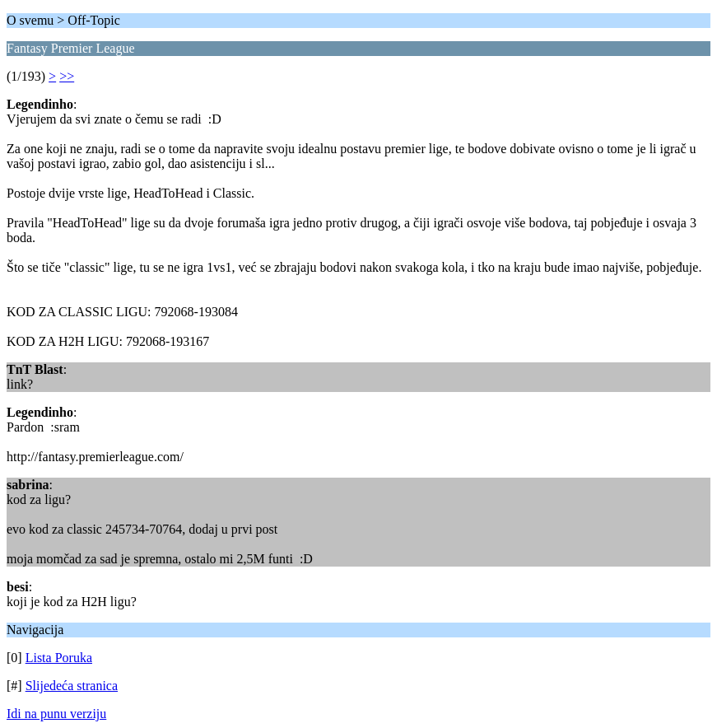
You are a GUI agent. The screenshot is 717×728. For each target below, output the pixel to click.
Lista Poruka (59, 658)
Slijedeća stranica (72, 686)
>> (67, 76)
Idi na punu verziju (56, 714)
